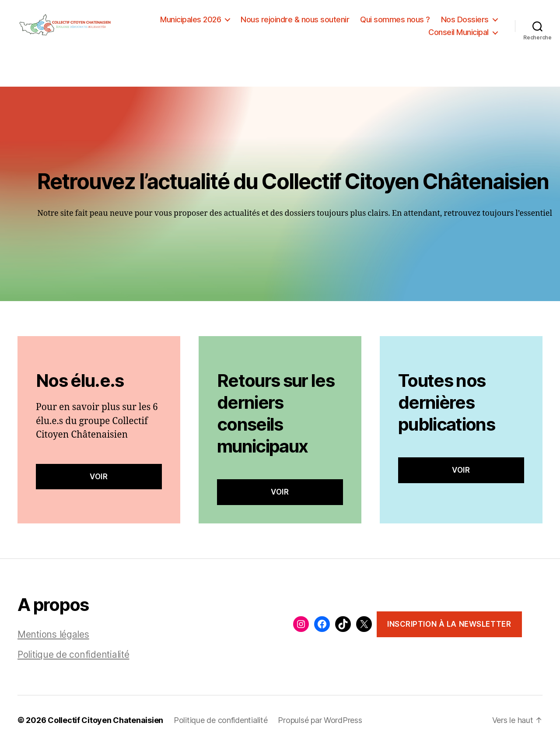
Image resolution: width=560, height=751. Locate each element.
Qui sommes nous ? (395, 22)
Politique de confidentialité (73, 661)
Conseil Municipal (458, 35)
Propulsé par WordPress (320, 726)
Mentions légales (53, 640)
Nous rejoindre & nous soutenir (295, 22)
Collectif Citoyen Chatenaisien (105, 726)
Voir (99, 482)
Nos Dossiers (465, 22)
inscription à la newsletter (449, 630)
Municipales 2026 (191, 22)
